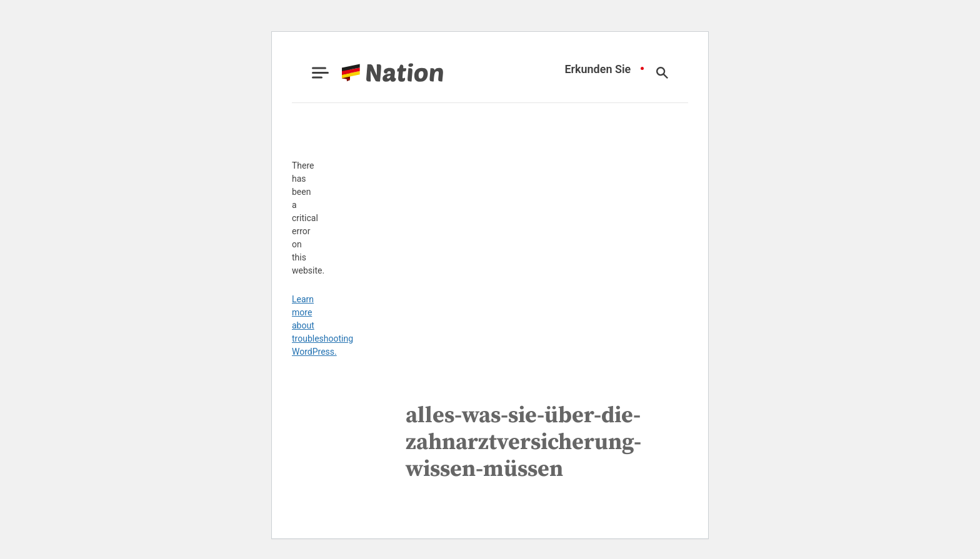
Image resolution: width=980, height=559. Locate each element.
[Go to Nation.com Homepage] (377, 73)
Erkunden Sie (597, 69)
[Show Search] (662, 73)
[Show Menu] (320, 73)
